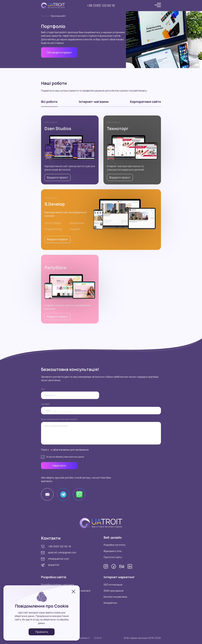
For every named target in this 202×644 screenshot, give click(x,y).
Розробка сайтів (54, 577)
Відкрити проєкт (58, 177)
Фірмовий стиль (113, 551)
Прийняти (42, 632)
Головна (45, 16)
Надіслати (59, 466)
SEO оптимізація (113, 585)
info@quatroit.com (58, 559)
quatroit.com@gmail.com (62, 552)
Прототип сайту (113, 557)
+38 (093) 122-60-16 (60, 546)
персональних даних (74, 457)
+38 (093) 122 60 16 (101, 5)
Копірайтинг (111, 603)
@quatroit (54, 565)
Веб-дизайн (113, 537)
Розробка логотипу (115, 545)
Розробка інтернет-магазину (58, 585)
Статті (98, 638)
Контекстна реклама (115, 597)
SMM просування (114, 591)
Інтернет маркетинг (119, 577)
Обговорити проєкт (59, 52)
